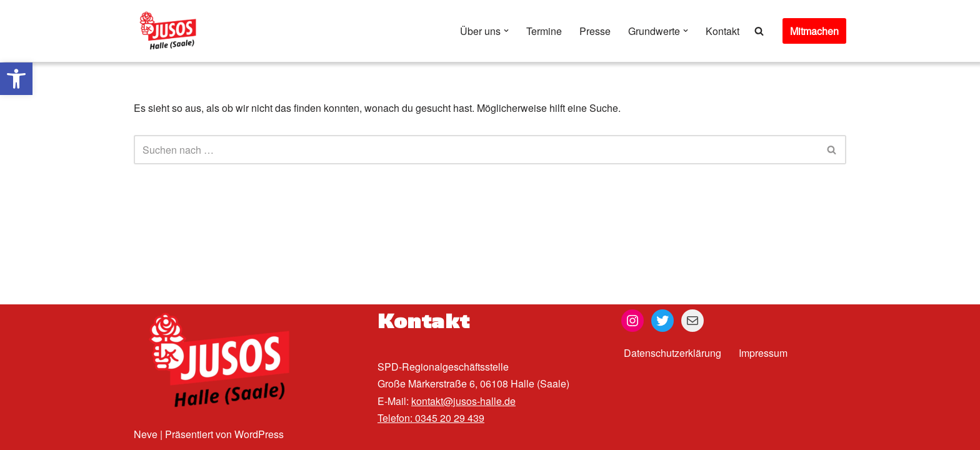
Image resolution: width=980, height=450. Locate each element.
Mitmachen (814, 31)
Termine (544, 31)
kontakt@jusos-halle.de (463, 401)
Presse (595, 31)
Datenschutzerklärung (672, 353)
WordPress (259, 434)
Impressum (763, 353)
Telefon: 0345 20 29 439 (431, 418)
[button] (16, 79)
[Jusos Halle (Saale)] (171, 31)
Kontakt (722, 31)
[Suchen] (759, 31)
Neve (146, 434)
